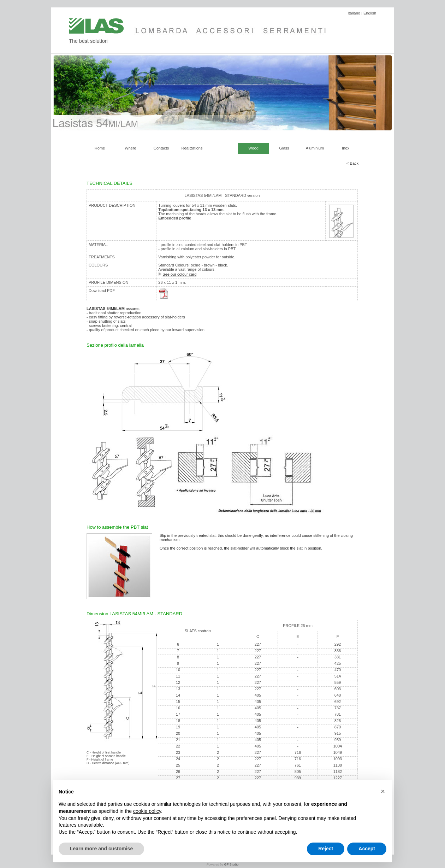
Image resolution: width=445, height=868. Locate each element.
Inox (346, 148)
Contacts (161, 148)
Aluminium (315, 148)
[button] (383, 791)
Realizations (192, 148)
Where (130, 148)
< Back (352, 163)
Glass (284, 148)
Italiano (354, 13)
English (370, 13)
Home (100, 148)
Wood (253, 148)
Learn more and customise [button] (101, 849)
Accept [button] (367, 849)
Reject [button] (326, 849)
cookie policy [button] (147, 811)
